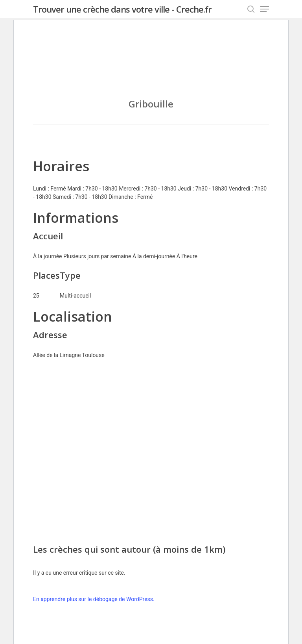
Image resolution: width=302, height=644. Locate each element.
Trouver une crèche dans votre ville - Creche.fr (122, 9)
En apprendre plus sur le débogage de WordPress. (94, 599)
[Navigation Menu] (265, 9)
